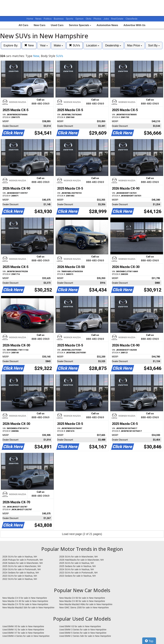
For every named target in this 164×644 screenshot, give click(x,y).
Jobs (107, 19)
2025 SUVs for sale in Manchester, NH (22, 566)
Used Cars (57, 25)
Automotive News (107, 25)
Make (58, 45)
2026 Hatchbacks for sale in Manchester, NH (81, 560)
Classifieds (131, 19)
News (38, 19)
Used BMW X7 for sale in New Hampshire (23, 633)
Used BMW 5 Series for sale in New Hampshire (83, 633)
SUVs (75, 45)
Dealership (113, 45)
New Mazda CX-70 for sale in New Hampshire (25, 604)
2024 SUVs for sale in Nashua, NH (77, 569)
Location (93, 45)
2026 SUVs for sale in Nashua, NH (20, 557)
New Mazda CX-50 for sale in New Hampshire (82, 598)
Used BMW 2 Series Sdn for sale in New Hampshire (85, 636)
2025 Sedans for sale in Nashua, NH (77, 566)
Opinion (80, 19)
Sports (70, 19)
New (29, 45)
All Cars (23, 25)
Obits (89, 19)
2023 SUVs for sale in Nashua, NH (20, 576)
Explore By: (11, 45)
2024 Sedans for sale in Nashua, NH (21, 573)
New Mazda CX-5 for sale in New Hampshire (25, 598)
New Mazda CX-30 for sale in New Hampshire (25, 601)
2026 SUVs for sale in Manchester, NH (78, 557)
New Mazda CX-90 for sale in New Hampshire (82, 601)
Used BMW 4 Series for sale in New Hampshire (26, 636)
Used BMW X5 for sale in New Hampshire (23, 626)
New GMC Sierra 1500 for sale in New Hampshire (84, 608)
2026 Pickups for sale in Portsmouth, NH (23, 560)
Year (44, 45)
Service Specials (80, 25)
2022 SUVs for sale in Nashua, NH (20, 579)
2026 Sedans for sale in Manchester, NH (23, 563)
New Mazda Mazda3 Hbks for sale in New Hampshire (86, 604)
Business (59, 19)
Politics (48, 19)
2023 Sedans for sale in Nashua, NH (77, 576)
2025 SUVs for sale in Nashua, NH (77, 563)
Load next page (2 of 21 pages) (82, 534)
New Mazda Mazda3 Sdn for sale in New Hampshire (28, 608)
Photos (98, 19)
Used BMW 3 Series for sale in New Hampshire (83, 630)
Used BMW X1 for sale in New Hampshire (23, 630)
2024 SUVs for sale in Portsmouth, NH (22, 569)
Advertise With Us (134, 25)
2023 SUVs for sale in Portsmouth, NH (78, 573)
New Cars (39, 25)
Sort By (154, 45)
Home (30, 19)
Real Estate (118, 19)
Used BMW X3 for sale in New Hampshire (80, 626)
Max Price (135, 45)
